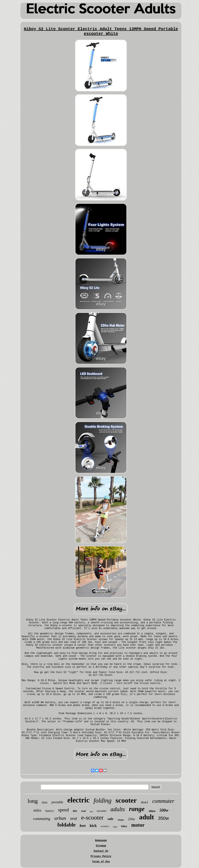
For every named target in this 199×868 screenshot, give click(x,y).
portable (57, 802)
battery (50, 811)
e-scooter (92, 817)
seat (74, 818)
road (83, 811)
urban (60, 818)
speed (63, 810)
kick (93, 826)
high (115, 827)
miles (37, 810)
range (137, 809)
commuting (42, 819)
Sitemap (101, 846)
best (83, 826)
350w (163, 818)
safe (111, 819)
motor (138, 825)
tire (75, 811)
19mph (121, 820)
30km (152, 811)
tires (45, 802)
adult (146, 817)
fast (91, 812)
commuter (163, 801)
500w (164, 810)
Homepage (101, 841)
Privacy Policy (101, 856)
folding (103, 801)
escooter (102, 811)
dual (145, 803)
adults (118, 809)
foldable (66, 825)
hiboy (124, 826)
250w (131, 819)
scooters (105, 826)
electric (78, 800)
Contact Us (101, 851)
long (33, 801)
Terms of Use (101, 862)
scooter (126, 800)
